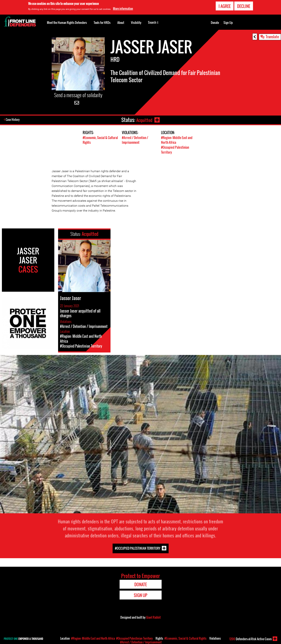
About (121, 23)
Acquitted (144, 120)
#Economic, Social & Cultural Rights (185, 638)
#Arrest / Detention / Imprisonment (135, 140)
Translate (272, 37)
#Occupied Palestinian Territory (138, 548)
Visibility (136, 23)
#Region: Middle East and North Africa (93, 638)
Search (153, 22)
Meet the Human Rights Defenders (67, 23)
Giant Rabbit (153, 617)
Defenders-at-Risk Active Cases (251, 639)
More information (123, 9)
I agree (225, 6)
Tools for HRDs (102, 23)
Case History (13, 120)
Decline (244, 6)
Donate (215, 23)
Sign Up (228, 23)
